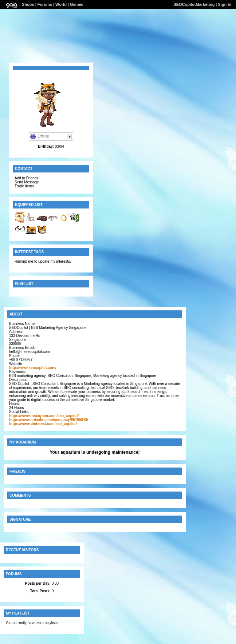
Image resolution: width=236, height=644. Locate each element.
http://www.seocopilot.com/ (33, 368)
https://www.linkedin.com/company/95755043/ (49, 420)
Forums (45, 4)
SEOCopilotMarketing (194, 4)
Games (77, 4)
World (61, 4)
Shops (28, 4)
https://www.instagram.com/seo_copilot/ (44, 416)
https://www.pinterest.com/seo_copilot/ (43, 424)
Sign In (225, 4)
